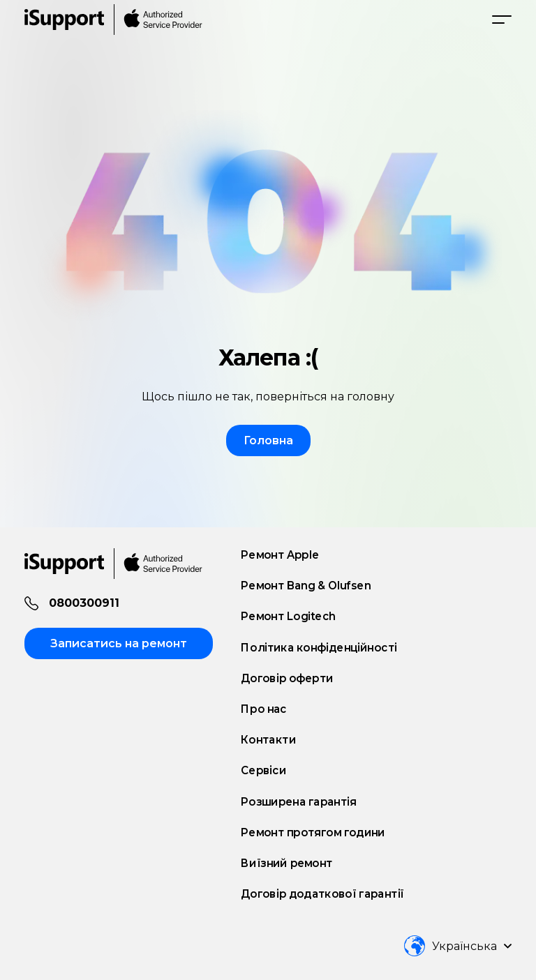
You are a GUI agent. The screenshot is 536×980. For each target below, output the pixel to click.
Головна (268, 440)
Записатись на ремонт (119, 643)
